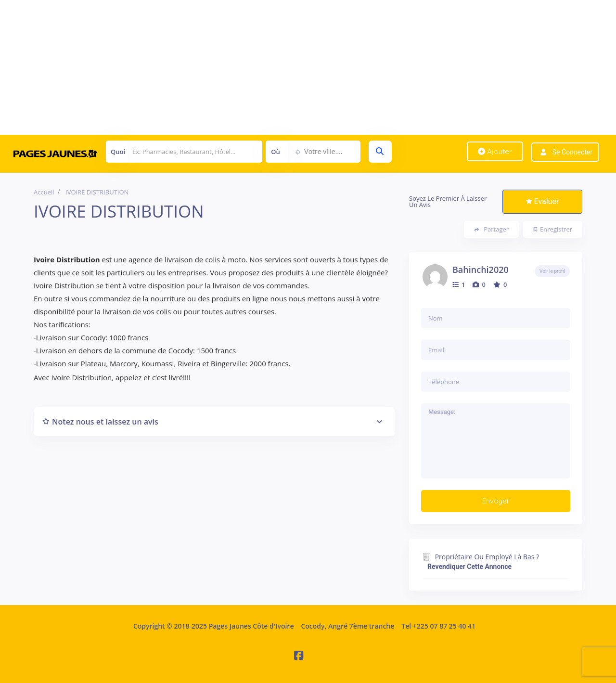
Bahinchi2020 (481, 270)
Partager (492, 229)
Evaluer (543, 201)
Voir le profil (552, 271)
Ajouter (495, 151)
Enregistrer (553, 229)
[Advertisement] (289, 67)
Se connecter (572, 152)
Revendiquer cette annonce (469, 567)
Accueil (44, 192)
